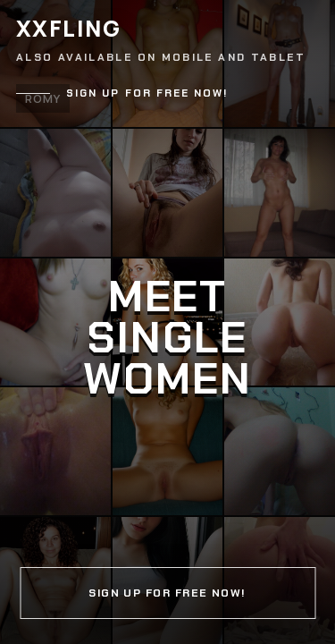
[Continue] (167, 322)
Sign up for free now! (147, 93)
